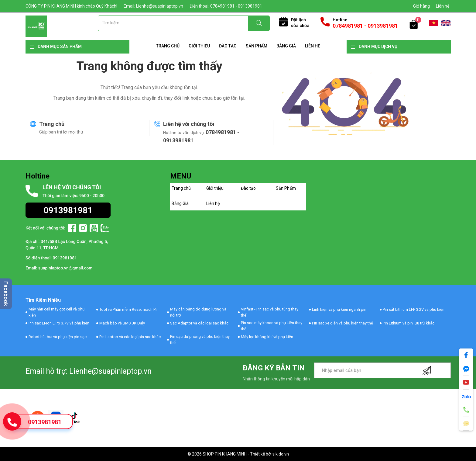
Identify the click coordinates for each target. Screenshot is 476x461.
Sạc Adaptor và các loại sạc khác (199, 323)
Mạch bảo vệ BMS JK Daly (122, 323)
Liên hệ (443, 6)
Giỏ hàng (421, 6)
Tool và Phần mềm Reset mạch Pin (129, 309)
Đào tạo (228, 46)
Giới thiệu (199, 46)
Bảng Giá (286, 46)
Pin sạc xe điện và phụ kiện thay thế (342, 323)
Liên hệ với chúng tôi (189, 124)
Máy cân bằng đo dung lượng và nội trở (198, 312)
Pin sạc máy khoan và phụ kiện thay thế (272, 326)
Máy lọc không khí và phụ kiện (267, 337)
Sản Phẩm (257, 46)
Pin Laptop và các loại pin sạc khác (130, 337)
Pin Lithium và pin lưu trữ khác (409, 323)
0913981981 (45, 422)
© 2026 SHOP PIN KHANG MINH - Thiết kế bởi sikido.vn (238, 454)
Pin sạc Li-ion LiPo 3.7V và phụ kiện (59, 323)
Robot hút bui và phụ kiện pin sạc (58, 337)
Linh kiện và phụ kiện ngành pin (339, 309)
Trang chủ (168, 46)
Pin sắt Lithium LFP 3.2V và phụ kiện (414, 309)
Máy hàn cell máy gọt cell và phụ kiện (57, 312)
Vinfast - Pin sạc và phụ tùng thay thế (270, 312)
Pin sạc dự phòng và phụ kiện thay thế (200, 340)
